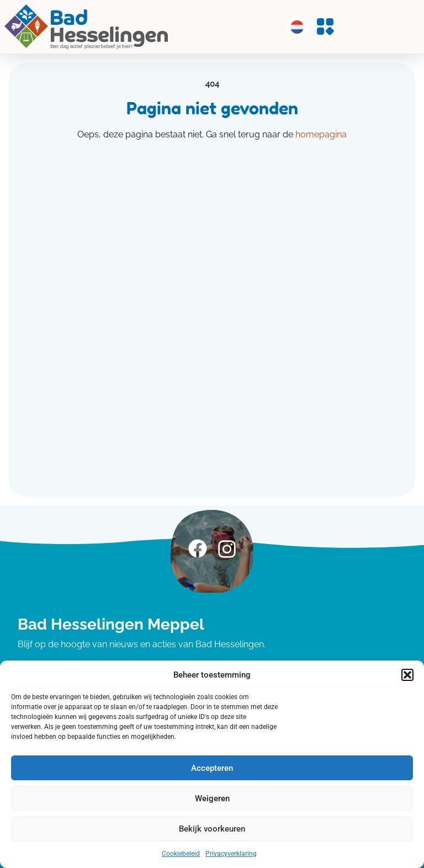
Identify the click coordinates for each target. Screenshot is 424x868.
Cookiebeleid (181, 854)
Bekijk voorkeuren (212, 829)
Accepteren (212, 768)
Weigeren (212, 798)
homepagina (321, 134)
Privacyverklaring (231, 854)
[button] (407, 675)
